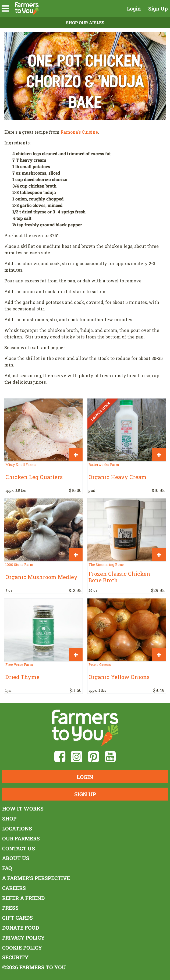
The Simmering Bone (106, 565)
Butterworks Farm (104, 465)
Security (15, 957)
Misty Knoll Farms (21, 465)
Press (10, 908)
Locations (17, 828)
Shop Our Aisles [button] (85, 22)
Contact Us (19, 848)
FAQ (7, 868)
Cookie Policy (22, 948)
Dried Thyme (22, 677)
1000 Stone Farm (19, 565)
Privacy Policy (23, 938)
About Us (16, 858)
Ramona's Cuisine (79, 132)
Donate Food (21, 928)
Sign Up (158, 8)
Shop (9, 818)
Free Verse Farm (19, 664)
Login (134, 8)
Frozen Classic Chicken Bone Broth (119, 577)
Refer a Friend (23, 898)
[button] (5, 9)
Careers (14, 888)
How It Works (23, 808)
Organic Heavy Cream (118, 477)
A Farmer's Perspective (36, 878)
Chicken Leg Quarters (34, 477)
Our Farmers (21, 838)
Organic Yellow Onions (119, 677)
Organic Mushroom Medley (41, 577)
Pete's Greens (100, 664)
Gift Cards (17, 918)
